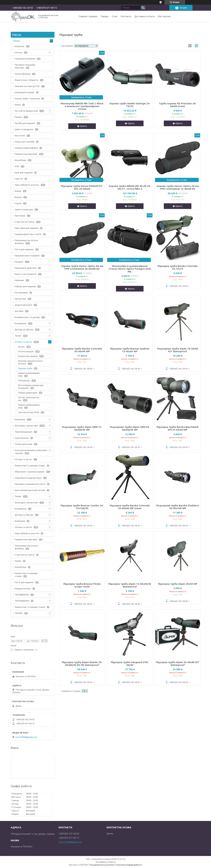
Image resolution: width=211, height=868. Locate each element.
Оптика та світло (23, 342)
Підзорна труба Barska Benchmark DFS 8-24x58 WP (178, 428)
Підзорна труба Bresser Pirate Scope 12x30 (82, 585)
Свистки (19, 179)
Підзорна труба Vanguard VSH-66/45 (130, 664)
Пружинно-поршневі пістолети (30, 484)
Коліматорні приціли (28, 356)
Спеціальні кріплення (25, 59)
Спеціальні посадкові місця (28, 478)
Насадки (19, 262)
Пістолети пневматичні (26, 111)
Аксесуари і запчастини (26, 426)
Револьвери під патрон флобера (26, 242)
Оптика (18, 52)
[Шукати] (143, 8)
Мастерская (164, 16)
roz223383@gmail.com (26, 737)
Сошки (18, 203)
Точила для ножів (24, 444)
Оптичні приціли (26, 351)
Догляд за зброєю (24, 330)
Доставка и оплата (145, 16)
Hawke (18, 561)
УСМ (17, 166)
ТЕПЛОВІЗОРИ (22, 601)
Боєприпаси (21, 323)
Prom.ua (121, 859)
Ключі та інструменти (26, 274)
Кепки (18, 105)
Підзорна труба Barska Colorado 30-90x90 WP (82, 350)
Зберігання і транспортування (30, 472)
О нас (115, 16)
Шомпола (20, 46)
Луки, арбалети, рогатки (27, 185)
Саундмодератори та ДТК (28, 234)
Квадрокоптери (23, 588)
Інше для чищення (24, 172)
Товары (105, 16)
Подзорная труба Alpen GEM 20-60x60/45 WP (130, 428)
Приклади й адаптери (26, 268)
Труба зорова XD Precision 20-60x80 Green (178, 105)
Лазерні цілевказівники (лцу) (29, 374)
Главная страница (88, 16)
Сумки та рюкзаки (24, 209)
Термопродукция (23, 432)
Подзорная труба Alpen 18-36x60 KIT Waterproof (178, 350)
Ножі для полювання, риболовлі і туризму (31, 452)
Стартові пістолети (25, 222)
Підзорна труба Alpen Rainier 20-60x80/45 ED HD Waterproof (82, 664)
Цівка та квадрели (24, 129)
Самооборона (22, 438)
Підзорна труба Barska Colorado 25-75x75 (178, 267)
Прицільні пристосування (27, 256)
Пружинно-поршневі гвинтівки (25, 66)
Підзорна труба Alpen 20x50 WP (178, 584)
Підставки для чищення (27, 228)
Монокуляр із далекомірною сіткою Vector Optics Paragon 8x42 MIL (130, 269)
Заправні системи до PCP (27, 86)
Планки (18, 117)
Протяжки (20, 216)
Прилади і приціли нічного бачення (30, 362)
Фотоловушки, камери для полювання (31, 387)
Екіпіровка (20, 419)
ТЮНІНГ (19, 613)
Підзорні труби (25, 368)
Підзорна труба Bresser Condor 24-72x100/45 (82, 507)
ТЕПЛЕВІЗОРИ (22, 595)
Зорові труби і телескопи (27, 98)
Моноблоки (21, 160)
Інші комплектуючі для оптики (30, 490)
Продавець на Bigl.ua (106, 862)
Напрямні (19, 280)
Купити (84, 126)
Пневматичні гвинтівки (26, 154)
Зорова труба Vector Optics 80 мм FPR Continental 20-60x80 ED (82, 267)
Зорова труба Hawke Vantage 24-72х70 (130, 105)
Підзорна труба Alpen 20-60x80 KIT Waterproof (178, 664)
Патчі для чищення (24, 249)
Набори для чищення (25, 286)
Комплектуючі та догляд (27, 317)
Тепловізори (24, 381)
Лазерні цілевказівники (26, 148)
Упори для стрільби (25, 142)
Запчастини (20, 299)
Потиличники (21, 293)
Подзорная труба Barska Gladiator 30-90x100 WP (178, 507)
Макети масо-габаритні (27, 80)
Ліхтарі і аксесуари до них (28, 399)
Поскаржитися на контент (102, 865)
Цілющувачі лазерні (25, 92)
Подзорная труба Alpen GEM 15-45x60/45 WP (82, 428)
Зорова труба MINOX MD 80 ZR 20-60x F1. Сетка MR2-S (130, 187)
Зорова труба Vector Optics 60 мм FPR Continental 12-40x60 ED (178, 187)
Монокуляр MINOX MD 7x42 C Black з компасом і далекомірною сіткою (82, 106)
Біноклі (18, 197)
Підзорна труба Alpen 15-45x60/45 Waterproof (130, 585)
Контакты (126, 16)
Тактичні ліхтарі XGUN (29, 412)
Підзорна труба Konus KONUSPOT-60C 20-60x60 (82, 187)
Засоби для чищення (25, 123)
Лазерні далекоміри (28, 393)
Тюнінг (18, 336)
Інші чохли (20, 135)
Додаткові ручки (23, 305)
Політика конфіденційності (129, 865)
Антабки (19, 311)
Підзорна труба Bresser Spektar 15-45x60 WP (130, 350)
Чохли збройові (23, 74)
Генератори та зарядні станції (30, 465)
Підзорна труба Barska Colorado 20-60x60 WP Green (130, 507)
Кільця (18, 191)
